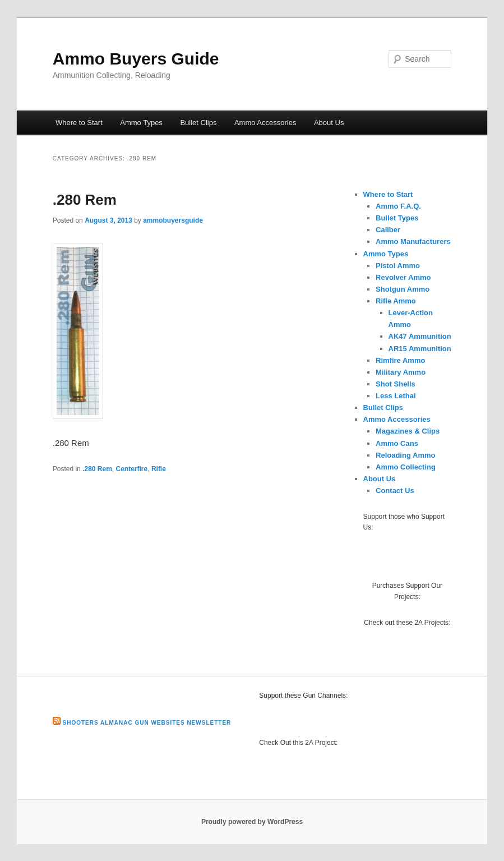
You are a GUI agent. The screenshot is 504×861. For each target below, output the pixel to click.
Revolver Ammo (403, 277)
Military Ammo (401, 372)
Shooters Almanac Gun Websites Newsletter (147, 723)
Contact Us (395, 491)
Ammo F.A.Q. (398, 206)
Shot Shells (396, 384)
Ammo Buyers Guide (136, 59)
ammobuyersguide (173, 220)
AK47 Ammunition (420, 336)
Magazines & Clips (408, 431)
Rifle (159, 469)
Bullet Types (397, 218)
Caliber (388, 230)
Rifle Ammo (396, 301)
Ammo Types (141, 123)
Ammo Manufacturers (413, 241)
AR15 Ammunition (420, 349)
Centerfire (132, 469)
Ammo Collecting (406, 467)
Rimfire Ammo (400, 360)
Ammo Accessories (265, 123)
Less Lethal (396, 396)
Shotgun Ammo (403, 289)
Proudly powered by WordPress (252, 822)
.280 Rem (85, 200)
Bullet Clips (198, 123)
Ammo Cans (397, 443)
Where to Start (79, 123)
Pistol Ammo (398, 266)
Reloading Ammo (405, 455)
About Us (329, 123)
